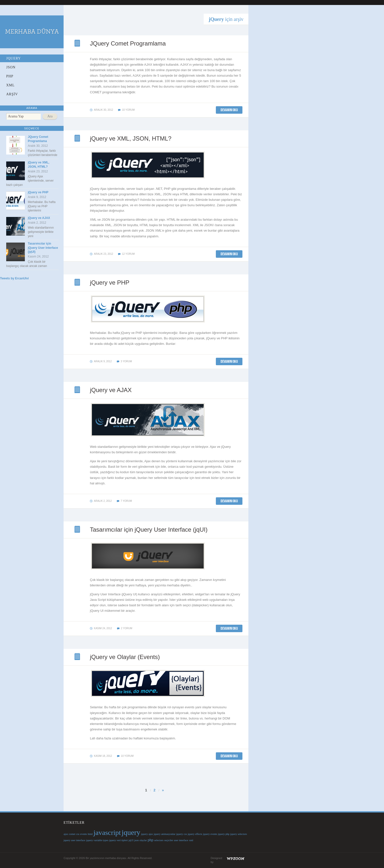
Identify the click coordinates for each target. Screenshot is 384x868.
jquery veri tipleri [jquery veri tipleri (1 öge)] (119, 840)
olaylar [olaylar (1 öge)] (143, 840)
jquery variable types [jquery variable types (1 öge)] (97, 840)
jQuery (14, 58)
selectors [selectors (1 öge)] (159, 840)
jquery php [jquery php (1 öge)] (224, 834)
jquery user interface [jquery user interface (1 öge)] (75, 840)
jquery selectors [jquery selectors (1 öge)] (239, 834)
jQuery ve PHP (38, 192)
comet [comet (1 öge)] (72, 834)
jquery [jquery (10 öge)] (131, 832)
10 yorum (128, 110)
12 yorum (128, 254)
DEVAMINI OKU (229, 110)
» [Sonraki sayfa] (163, 790)
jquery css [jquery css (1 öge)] (182, 834)
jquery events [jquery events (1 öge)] (210, 834)
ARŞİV (12, 94)
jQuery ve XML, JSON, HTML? (78, 139)
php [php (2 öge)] (151, 840)
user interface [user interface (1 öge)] (181, 840)
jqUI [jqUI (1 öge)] (131, 840)
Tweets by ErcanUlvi (14, 278)
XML (10, 85)
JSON (11, 67)
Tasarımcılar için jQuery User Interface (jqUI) (43, 248)
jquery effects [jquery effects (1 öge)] (195, 834)
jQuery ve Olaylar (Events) (78, 657)
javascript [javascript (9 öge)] (107, 833)
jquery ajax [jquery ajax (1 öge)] (147, 834)
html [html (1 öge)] (90, 834)
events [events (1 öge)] (84, 834)
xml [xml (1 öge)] (191, 840)
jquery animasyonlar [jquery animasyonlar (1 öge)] (165, 834)
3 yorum (126, 361)
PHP (10, 76)
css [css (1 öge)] (78, 834)
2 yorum (127, 628)
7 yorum (126, 501)
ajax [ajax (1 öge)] (66, 834)
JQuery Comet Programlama (78, 44)
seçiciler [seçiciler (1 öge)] (169, 840)
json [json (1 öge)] (136, 840)
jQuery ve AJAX (39, 218)
